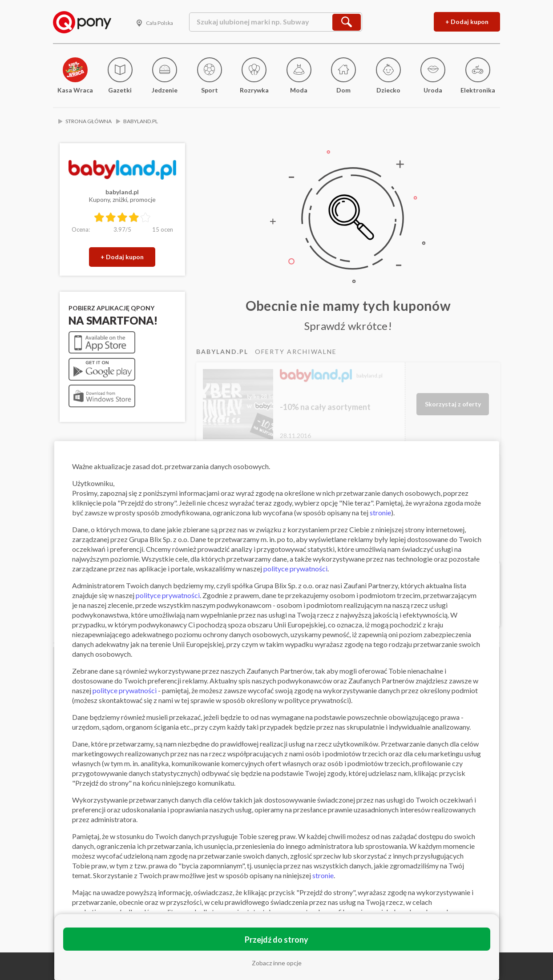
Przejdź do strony (276, 940)
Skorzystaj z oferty (453, 404)
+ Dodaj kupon (467, 22)
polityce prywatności (295, 568)
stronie (380, 512)
